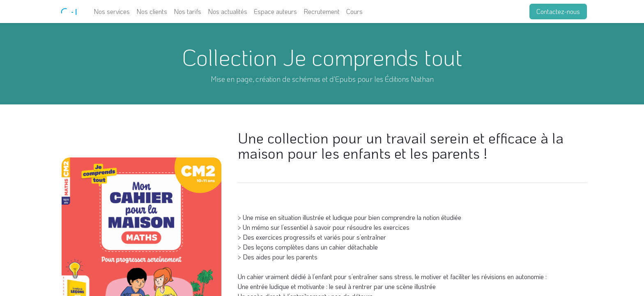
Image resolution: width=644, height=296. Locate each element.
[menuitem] (112, 12)
